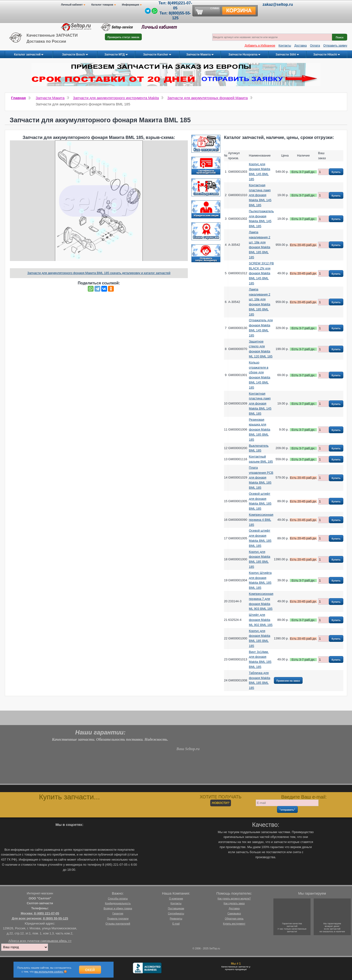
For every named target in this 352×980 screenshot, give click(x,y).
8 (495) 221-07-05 (47, 913)
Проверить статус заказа (123, 37)
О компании (176, 898)
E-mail (176, 924)
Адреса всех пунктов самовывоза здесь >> (40, 941)
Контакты (285, 46)
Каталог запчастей (29, 55)
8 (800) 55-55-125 (55, 918)
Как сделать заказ (234, 903)
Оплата (315, 46)
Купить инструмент (234, 924)
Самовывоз (234, 913)
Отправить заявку (335, 46)
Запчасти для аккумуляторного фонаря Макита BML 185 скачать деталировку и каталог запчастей (99, 273)
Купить (336, 172)
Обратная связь (234, 918)
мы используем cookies (49, 972)
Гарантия (118, 913)
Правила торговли (118, 918)
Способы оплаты (118, 898)
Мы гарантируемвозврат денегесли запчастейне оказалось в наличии (332, 927)
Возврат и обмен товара (118, 908)
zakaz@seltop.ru (278, 4)
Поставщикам (176, 908)
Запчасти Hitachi (327, 55)
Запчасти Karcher (157, 55)
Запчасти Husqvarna (245, 55)
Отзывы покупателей (118, 924)
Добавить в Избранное (260, 46)
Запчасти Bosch (75, 55)
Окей (90, 970)
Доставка (301, 46)
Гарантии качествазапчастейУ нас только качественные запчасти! (292, 927)
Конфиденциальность (118, 903)
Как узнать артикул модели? (234, 898)
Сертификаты (176, 913)
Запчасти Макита (200, 55)
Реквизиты (176, 918)
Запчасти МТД (116, 55)
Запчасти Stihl (287, 55)
